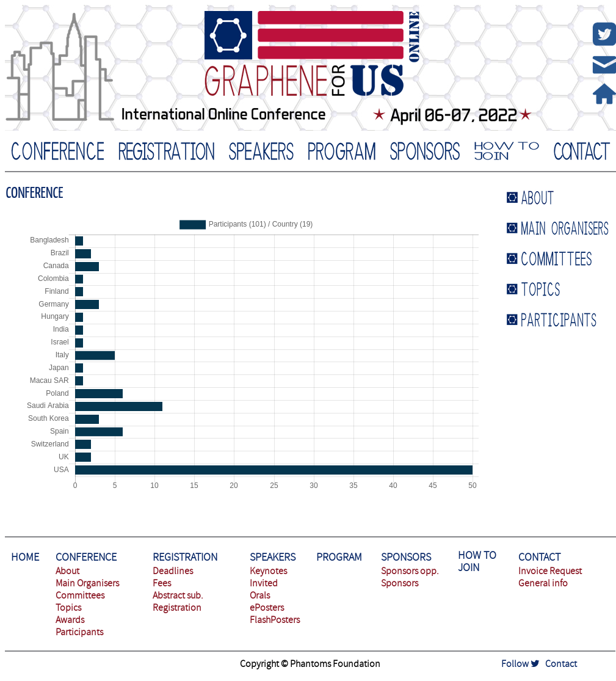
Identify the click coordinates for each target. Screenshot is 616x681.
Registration (177, 608)
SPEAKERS (273, 557)
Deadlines (173, 571)
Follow (520, 664)
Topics (68, 608)
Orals (260, 595)
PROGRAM (339, 557)
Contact (561, 664)
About (67, 571)
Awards (70, 620)
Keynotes (268, 571)
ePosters (267, 608)
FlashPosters (275, 620)
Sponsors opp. (410, 571)
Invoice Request (550, 571)
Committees (80, 595)
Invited (264, 583)
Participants (79, 632)
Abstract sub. (178, 595)
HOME (25, 557)
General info (543, 583)
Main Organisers (87, 583)
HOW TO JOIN (477, 562)
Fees (162, 583)
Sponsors (400, 583)
